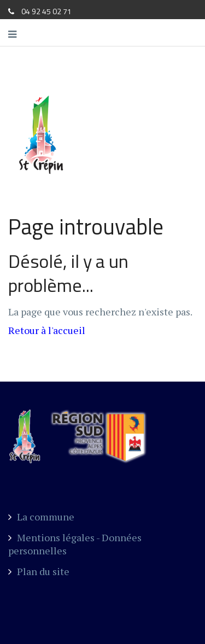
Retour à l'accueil (47, 330)
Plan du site (39, 571)
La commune (41, 517)
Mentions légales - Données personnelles (75, 544)
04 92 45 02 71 (46, 11)
